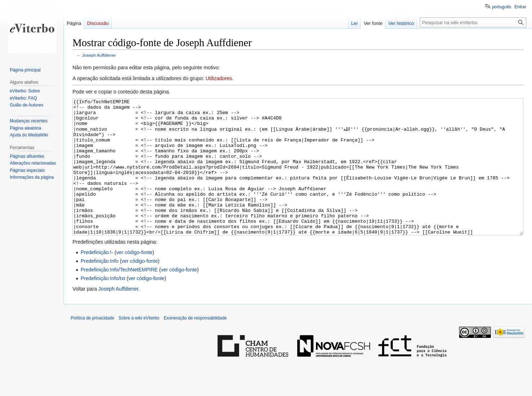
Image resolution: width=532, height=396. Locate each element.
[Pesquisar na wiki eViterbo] (473, 22)
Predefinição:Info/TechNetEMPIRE (119, 297)
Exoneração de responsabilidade (195, 345)
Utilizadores (219, 78)
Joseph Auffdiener (99, 55)
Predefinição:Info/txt (103, 305)
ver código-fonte (134, 279)
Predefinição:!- (97, 279)
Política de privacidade (93, 345)
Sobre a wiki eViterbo (139, 345)
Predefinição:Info (99, 288)
